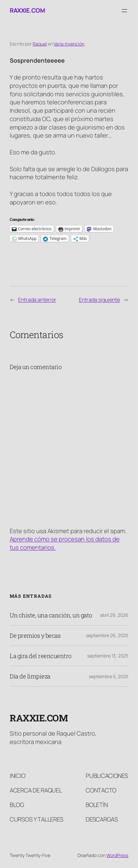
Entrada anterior (37, 300)
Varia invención (69, 44)
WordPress (117, 855)
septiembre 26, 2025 (107, 635)
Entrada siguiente (99, 300)
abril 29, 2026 (114, 615)
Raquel (40, 44)
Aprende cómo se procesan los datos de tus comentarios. (65, 543)
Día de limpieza (30, 676)
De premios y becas (35, 635)
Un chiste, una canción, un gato (51, 615)
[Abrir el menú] (124, 11)
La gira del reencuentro (41, 656)
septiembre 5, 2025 (109, 676)
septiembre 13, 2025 (108, 656)
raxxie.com (27, 10)
